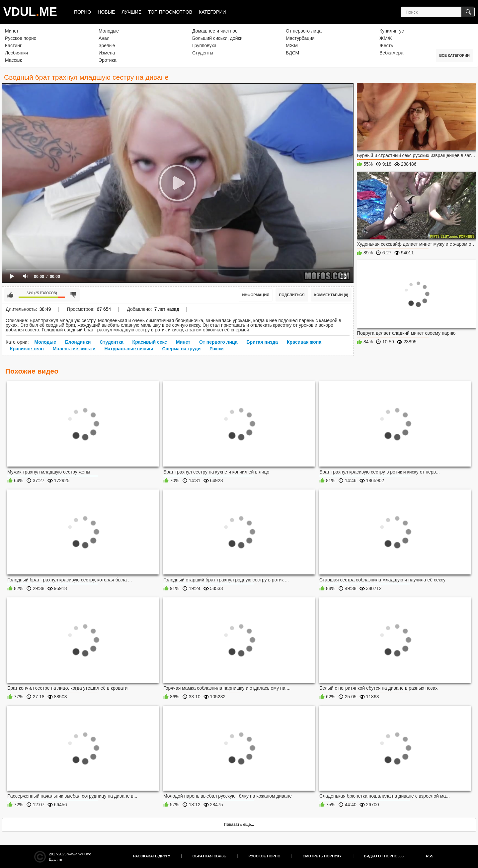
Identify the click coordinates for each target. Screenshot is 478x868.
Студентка (112, 342)
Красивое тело (27, 349)
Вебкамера (391, 53)
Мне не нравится (73, 295)
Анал (104, 38)
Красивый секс (150, 342)
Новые (106, 12)
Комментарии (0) (331, 295)
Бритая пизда (262, 342)
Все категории (454, 55)
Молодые (109, 31)
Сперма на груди (181, 349)
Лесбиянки (16, 53)
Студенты (203, 53)
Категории (212, 12)
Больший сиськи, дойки (217, 38)
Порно (82, 12)
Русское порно (21, 38)
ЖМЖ (386, 38)
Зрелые (107, 45)
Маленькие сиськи (74, 349)
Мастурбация (300, 38)
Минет (12, 31)
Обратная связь (209, 856)
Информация (256, 295)
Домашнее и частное (215, 31)
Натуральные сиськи (129, 349)
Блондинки (78, 342)
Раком (217, 349)
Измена (107, 53)
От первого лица (304, 31)
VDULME (30, 12)
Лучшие (131, 12)
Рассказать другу (152, 856)
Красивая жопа (304, 342)
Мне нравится (10, 295)
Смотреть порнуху (322, 856)
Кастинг (13, 45)
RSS (430, 856)
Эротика (108, 60)
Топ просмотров (170, 12)
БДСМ (292, 53)
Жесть (386, 45)
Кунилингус (392, 31)
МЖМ (292, 45)
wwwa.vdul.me (79, 854)
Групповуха (204, 45)
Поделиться (292, 295)
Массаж (13, 60)
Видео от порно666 (384, 856)
